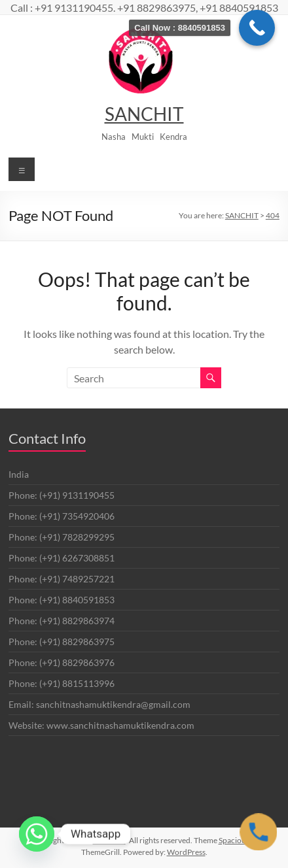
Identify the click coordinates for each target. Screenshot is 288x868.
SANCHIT (144, 114)
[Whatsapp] (37, 834)
